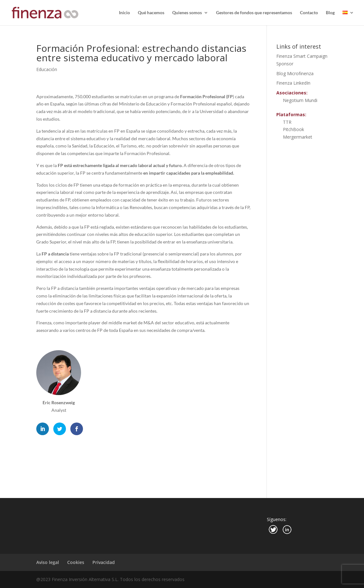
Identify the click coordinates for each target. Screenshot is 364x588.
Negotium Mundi (300, 100)
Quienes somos (187, 13)
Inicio (124, 13)
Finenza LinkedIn (293, 83)
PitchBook (294, 129)
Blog (330, 13)
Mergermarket (298, 137)
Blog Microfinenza (295, 73)
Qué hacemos (151, 13)
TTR (287, 122)
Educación (47, 69)
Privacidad (104, 562)
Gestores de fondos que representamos (254, 13)
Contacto (309, 13)
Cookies (76, 562)
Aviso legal (48, 562)
